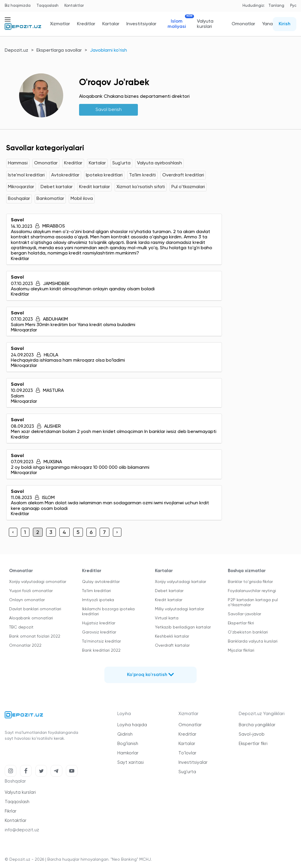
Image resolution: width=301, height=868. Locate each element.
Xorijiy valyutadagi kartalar (180, 582)
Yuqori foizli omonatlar (31, 591)
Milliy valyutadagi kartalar (179, 609)
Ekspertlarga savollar (59, 50)
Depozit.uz (16, 50)
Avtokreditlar (65, 175)
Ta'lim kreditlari (96, 591)
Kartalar (111, 24)
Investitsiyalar (141, 24)
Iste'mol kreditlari (26, 175)
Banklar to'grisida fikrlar (250, 582)
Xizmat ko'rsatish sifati (141, 187)
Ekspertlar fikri (241, 623)
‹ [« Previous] (13, 532)
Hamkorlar (128, 753)
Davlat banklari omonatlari (35, 609)
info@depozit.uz (22, 830)
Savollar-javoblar (244, 614)
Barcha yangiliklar (257, 725)
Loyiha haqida (132, 725)
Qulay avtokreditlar (101, 582)
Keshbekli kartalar (172, 636)
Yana (267, 24)
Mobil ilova (82, 199)
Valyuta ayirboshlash (159, 163)
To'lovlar (187, 753)
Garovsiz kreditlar (99, 632)
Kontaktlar (74, 6)
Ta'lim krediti (142, 175)
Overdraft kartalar (172, 645)
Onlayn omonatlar (27, 600)
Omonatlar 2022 (25, 645)
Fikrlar (11, 811)
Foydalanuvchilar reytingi (252, 591)
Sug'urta (121, 163)
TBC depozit (21, 627)
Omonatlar (243, 24)
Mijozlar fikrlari (241, 650)
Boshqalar (19, 199)
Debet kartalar (57, 187)
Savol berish (109, 110)
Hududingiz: (254, 6)
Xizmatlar (60, 24)
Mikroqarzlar (21, 187)
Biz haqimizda (18, 6)
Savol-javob (252, 734)
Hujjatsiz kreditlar (99, 623)
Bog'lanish (128, 744)
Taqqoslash (47, 6)
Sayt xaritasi (131, 762)
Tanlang (276, 6)
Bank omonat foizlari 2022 (35, 636)
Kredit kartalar (95, 187)
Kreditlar (86, 24)
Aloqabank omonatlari (31, 618)
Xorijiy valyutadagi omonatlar (38, 582)
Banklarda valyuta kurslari (253, 641)
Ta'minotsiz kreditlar (101, 641)
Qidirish (125, 734)
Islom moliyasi (179, 24)
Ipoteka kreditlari (104, 175)
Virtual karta (167, 618)
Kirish (285, 24)
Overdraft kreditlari (183, 175)
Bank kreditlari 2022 (101, 650)
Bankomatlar (50, 199)
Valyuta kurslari (205, 24)
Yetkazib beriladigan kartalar (183, 627)
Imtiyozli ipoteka (98, 600)
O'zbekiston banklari (248, 632)
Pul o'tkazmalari (188, 187)
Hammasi (18, 163)
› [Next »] (117, 532)
